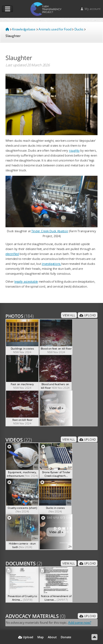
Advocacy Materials (35, 616)
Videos (19, 440)
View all (69, 315)
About (52, 637)
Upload (88, 315)
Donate (66, 637)
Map (41, 637)
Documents (24, 563)
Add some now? (80, 622)
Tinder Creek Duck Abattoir (50, 231)
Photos (20, 316)
